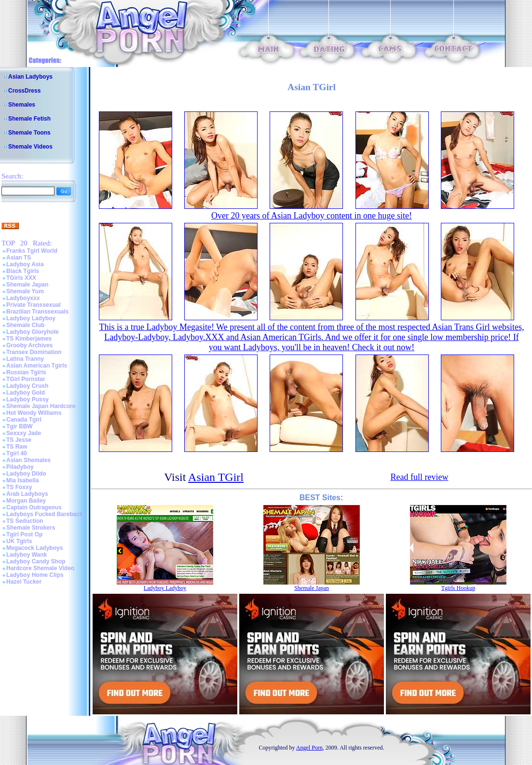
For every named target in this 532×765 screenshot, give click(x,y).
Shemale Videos (30, 147)
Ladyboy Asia (25, 264)
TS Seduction (25, 521)
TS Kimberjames (29, 339)
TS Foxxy (19, 487)
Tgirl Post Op (24, 534)
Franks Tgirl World (32, 251)
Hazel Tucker (24, 582)
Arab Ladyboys (27, 494)
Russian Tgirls (26, 372)
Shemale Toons (29, 133)
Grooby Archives (29, 345)
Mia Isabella (22, 480)
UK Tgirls (19, 541)
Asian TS (19, 258)
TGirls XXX (21, 278)
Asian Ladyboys (30, 77)
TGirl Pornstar (26, 379)
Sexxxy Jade (24, 433)
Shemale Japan (27, 285)
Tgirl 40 (17, 453)
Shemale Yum (25, 291)
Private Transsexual (34, 305)
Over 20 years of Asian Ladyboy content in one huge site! (312, 216)
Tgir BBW (20, 426)
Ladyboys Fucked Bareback (45, 514)
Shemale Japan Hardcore (41, 406)
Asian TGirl (216, 477)
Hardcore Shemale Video (40, 568)
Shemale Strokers (31, 528)
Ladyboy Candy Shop (36, 561)
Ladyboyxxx (23, 298)
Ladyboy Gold (26, 393)
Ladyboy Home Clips (35, 575)
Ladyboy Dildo (26, 474)
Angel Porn (309, 748)
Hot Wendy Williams (34, 413)
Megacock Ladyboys (34, 548)
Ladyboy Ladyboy (31, 318)
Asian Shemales (28, 460)
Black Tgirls (23, 271)
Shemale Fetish (29, 119)
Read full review (419, 477)
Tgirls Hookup (458, 588)
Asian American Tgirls (37, 366)
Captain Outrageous (34, 507)
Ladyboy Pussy (27, 399)
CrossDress (24, 91)
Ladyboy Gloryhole (33, 332)
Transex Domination (34, 352)
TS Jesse (19, 440)
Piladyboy (20, 467)
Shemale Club (25, 325)
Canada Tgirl (24, 420)
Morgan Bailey (26, 501)
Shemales (22, 105)
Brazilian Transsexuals (37, 312)
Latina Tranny (25, 359)
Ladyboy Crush (27, 386)
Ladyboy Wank (27, 555)
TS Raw (17, 447)
